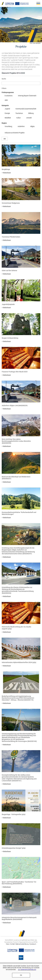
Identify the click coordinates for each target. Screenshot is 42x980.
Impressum (33, 944)
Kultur (17, 118)
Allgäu (31, 127)
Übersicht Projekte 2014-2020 (13, 73)
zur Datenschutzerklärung (27, 970)
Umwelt (27, 118)
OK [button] (5, 139)
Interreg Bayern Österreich (26, 96)
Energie (6, 113)
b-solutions (7, 96)
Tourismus (18, 113)
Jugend (6, 109)
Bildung (29, 113)
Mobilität (6, 118)
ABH (5, 100)
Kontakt (12, 944)
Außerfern (20, 127)
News (8, 944)
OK (21, 975)
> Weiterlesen (6, 173)
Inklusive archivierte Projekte (13, 133)
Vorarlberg (7, 127)
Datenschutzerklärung (22, 944)
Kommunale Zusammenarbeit (24, 109)
